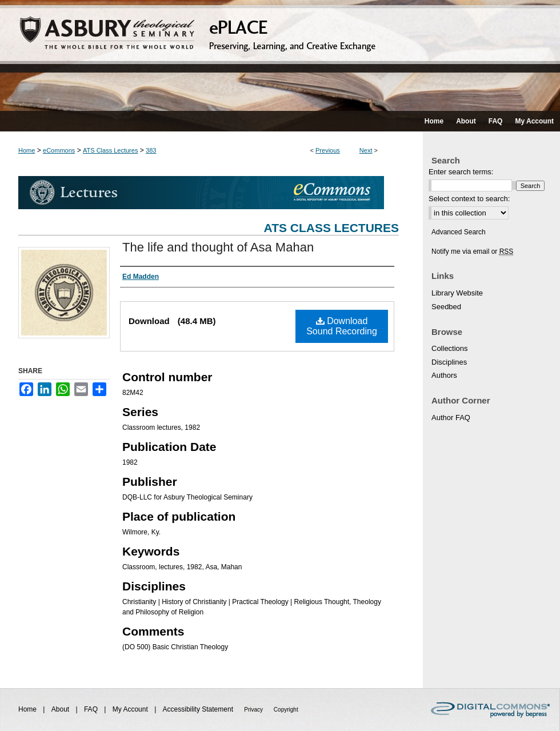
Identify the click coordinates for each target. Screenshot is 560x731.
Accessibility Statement (199, 709)
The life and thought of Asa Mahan (218, 247)
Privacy (254, 710)
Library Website (457, 293)
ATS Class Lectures (110, 150)
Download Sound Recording (342, 326)
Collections (450, 348)
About (61, 709)
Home (27, 150)
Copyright (286, 710)
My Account (131, 709)
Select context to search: (469, 199)
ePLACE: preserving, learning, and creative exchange (280, 55)
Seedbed (446, 307)
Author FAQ (451, 418)
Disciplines (449, 362)
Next (366, 150)
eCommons (59, 150)
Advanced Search (459, 232)
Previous (328, 150)
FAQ (92, 709)
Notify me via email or (472, 251)
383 (151, 150)
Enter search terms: (461, 172)
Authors (444, 375)
